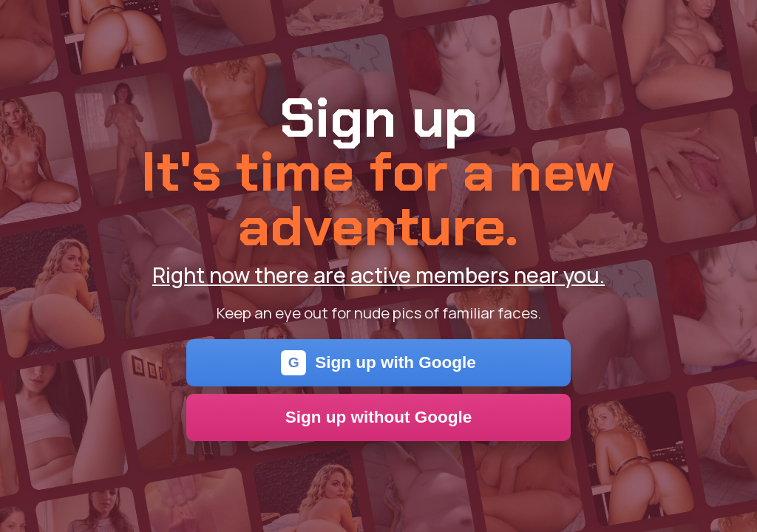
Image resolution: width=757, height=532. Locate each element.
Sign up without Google (379, 417)
